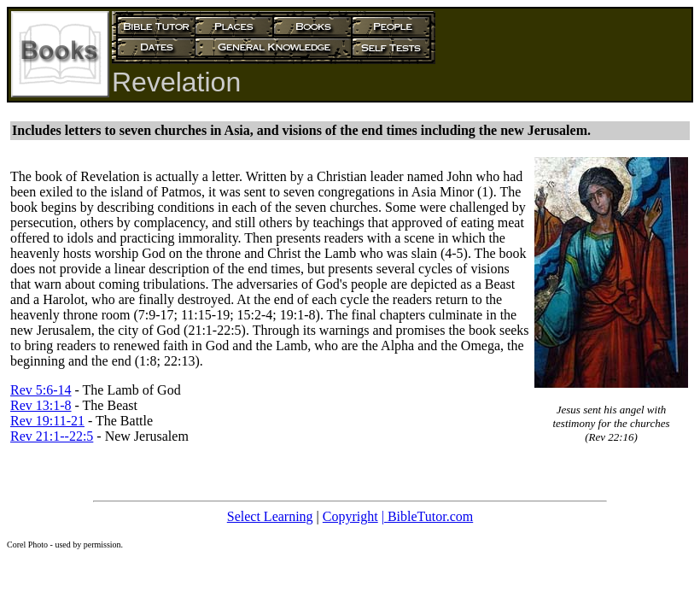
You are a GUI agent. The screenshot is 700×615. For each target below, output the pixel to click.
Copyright (350, 516)
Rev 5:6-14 (41, 390)
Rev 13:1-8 (41, 405)
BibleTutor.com (430, 516)
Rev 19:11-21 (47, 421)
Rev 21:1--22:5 (52, 436)
